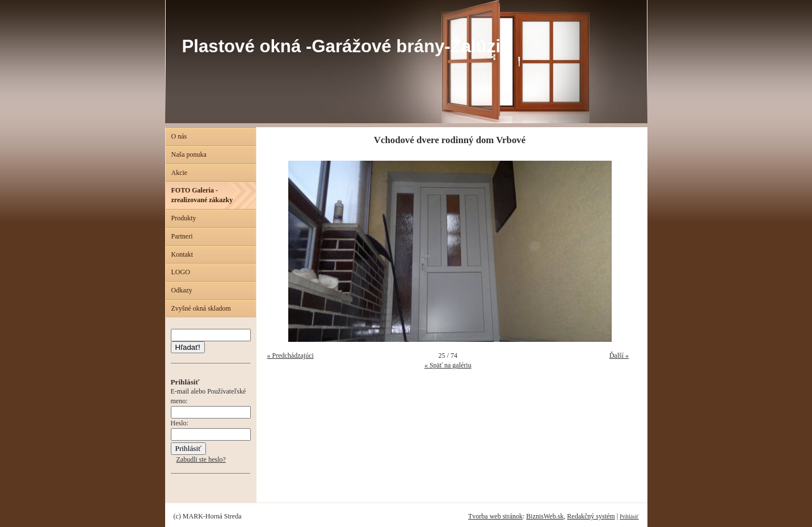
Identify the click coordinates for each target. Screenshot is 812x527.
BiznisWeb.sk (545, 516)
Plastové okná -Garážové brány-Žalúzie (346, 46)
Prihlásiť (629, 516)
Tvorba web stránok (495, 516)
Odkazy (182, 290)
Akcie (180, 173)
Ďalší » (619, 355)
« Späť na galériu (448, 365)
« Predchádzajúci (291, 355)
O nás (179, 136)
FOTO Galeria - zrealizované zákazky (202, 195)
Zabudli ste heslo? (201, 459)
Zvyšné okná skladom (201, 308)
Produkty (184, 218)
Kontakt (182, 254)
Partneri (182, 236)
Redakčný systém (591, 516)
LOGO (181, 272)
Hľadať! (188, 347)
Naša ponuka (189, 154)
